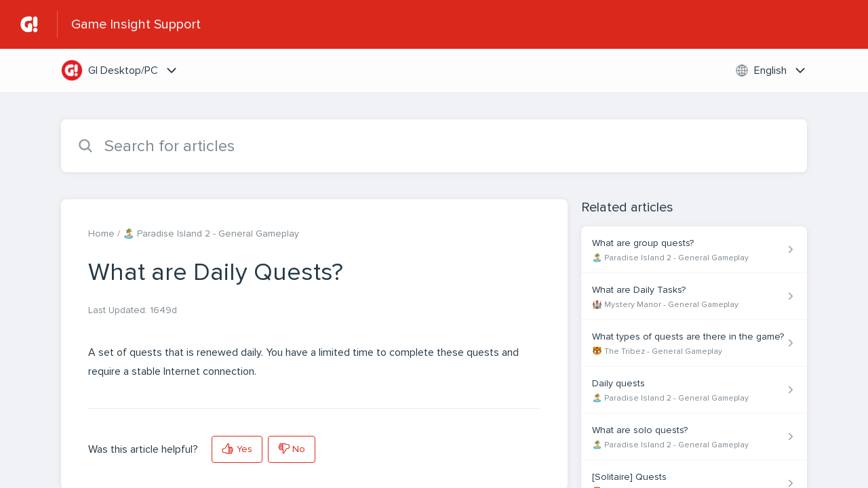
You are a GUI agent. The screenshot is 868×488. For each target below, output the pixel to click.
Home (101, 233)
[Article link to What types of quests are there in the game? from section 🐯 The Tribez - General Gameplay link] (694, 343)
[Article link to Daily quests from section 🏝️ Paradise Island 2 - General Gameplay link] (694, 390)
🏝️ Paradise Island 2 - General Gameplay (211, 233)
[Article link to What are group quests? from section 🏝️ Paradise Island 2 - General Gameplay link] (694, 250)
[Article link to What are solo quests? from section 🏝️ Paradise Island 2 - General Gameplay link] (694, 437)
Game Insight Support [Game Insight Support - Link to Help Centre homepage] (136, 24)
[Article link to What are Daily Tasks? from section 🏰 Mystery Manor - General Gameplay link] (694, 297)
